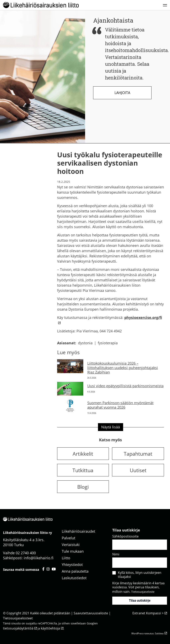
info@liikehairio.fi (39, 558)
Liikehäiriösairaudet (78, 531)
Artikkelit (83, 454)
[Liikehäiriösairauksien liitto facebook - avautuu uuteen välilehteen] (43, 569)
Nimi (116, 554)
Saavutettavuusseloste (91, 613)
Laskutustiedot (74, 578)
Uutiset (138, 470)
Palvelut (69, 538)
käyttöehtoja (50, 628)
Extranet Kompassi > (148, 613)
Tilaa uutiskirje (140, 601)
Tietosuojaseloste (143, 592)
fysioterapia (108, 343)
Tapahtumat (138, 454)
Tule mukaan (73, 551)
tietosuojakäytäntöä (18, 628)
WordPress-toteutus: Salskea (147, 633)
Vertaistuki (71, 545)
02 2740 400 (26, 553)
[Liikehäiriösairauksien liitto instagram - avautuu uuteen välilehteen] (48, 569)
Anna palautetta (75, 571)
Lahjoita (122, 93)
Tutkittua (83, 470)
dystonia (85, 343)
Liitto (66, 558)
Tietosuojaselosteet (18, 618)
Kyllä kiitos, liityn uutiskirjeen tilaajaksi (140, 575)
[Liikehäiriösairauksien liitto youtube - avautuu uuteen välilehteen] (54, 569)
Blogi (83, 487)
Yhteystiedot (72, 565)
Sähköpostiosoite (125, 536)
